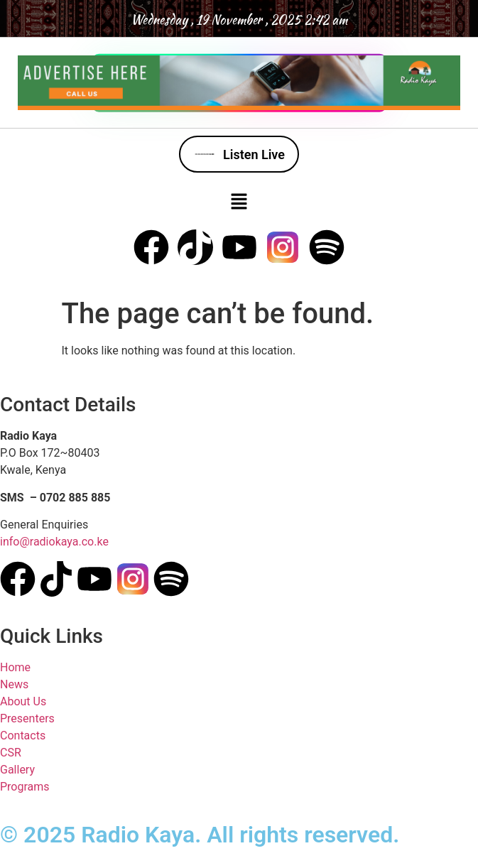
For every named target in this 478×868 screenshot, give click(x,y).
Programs (25, 787)
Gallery (17, 770)
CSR (11, 753)
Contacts (23, 736)
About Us (23, 701)
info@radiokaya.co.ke (54, 542)
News (14, 684)
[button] (239, 201)
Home (15, 667)
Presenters (27, 718)
